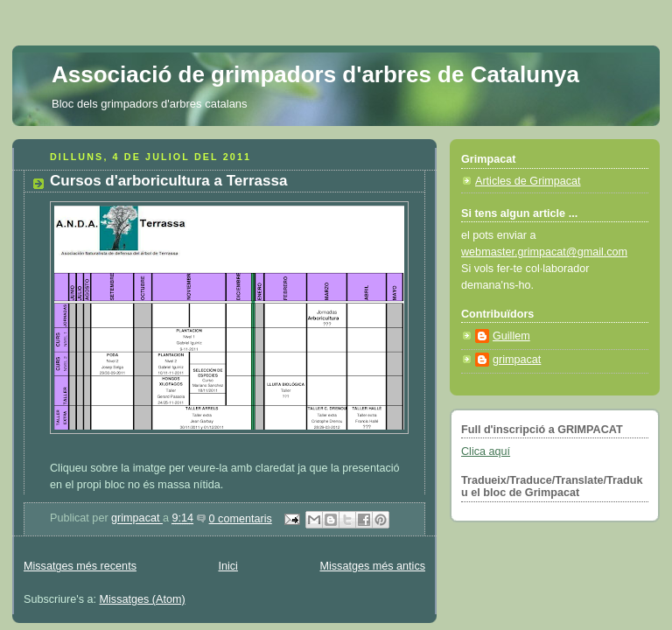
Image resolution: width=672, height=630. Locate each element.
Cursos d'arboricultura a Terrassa (168, 181)
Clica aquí (486, 451)
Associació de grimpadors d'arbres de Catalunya (315, 74)
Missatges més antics (372, 566)
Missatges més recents (80, 566)
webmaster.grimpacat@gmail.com (544, 252)
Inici (227, 566)
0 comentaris (241, 519)
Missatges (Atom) (143, 599)
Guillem (511, 336)
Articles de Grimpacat (528, 181)
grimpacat (137, 519)
